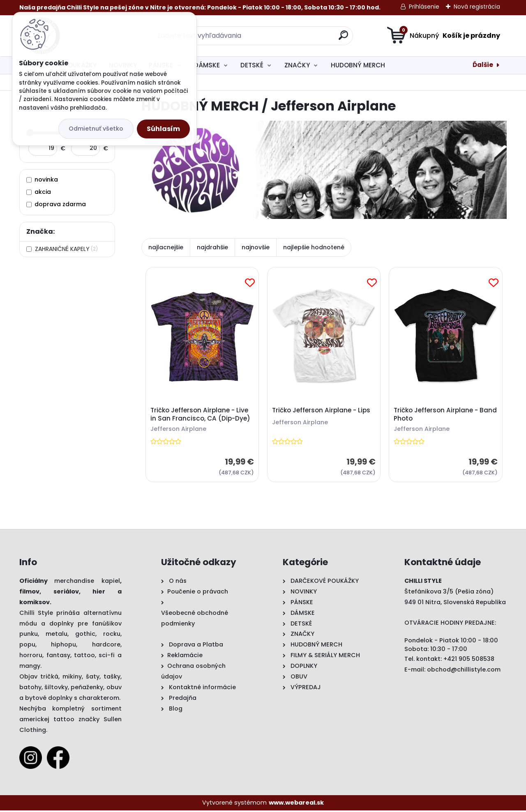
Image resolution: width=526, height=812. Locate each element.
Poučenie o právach (198, 593)
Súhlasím (163, 129)
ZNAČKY (297, 65)
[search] (343, 38)
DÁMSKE (207, 65)
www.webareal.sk (296, 804)
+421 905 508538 (469, 660)
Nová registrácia (477, 7)
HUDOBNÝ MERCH (358, 65)
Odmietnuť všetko (96, 129)
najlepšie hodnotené (314, 247)
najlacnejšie (166, 247)
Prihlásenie (424, 7)
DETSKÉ (252, 65)
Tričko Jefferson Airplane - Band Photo (437, 415)
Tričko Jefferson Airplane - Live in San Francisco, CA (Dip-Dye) (201, 415)
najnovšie (256, 247)
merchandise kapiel (87, 582)
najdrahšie (212, 247)
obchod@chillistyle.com (464, 671)
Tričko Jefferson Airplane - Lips (322, 411)
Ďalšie (483, 65)
